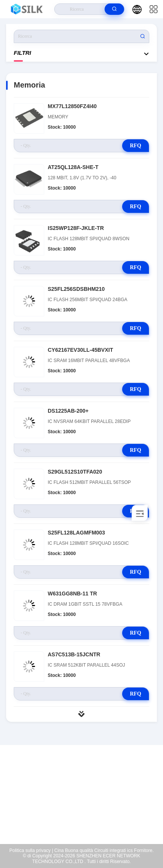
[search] (114, 9)
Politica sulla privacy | (31, 850)
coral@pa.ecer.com (86, 809)
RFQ (136, 146)
